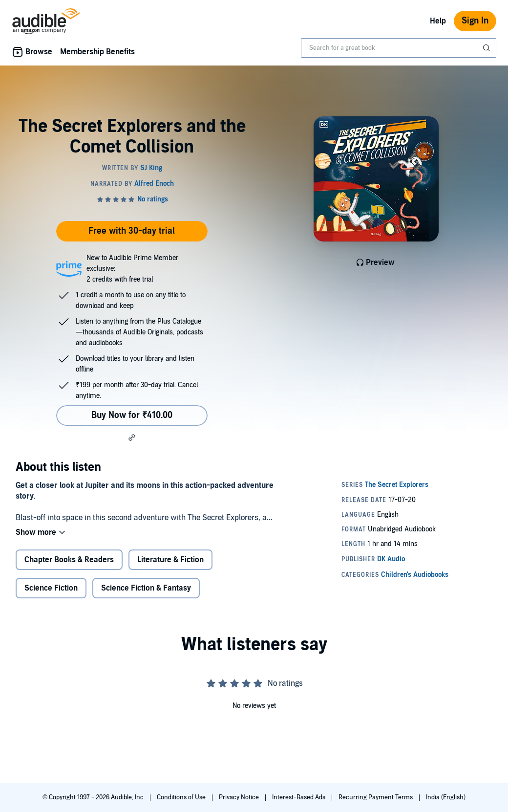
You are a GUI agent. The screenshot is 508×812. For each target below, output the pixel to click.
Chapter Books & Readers (69, 560)
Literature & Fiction (170, 560)
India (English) (446, 797)
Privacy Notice (240, 797)
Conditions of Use (182, 797)
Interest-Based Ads (299, 797)
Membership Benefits (97, 52)
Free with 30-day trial (132, 231)
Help (438, 21)
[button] (132, 438)
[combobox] (399, 48)
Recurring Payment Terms (376, 797)
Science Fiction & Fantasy (146, 588)
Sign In (475, 21)
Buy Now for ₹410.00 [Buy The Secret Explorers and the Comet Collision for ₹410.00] (132, 415)
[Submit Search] (487, 48)
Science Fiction (51, 588)
